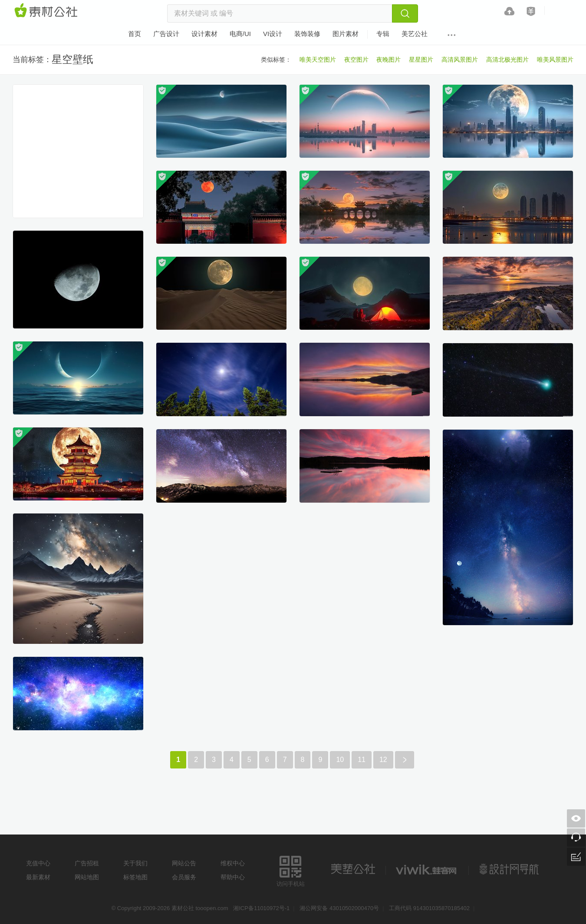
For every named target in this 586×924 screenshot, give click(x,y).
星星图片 (421, 60)
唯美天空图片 (318, 60)
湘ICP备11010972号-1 (261, 908)
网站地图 (87, 877)
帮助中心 (233, 877)
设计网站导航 (510, 869)
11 (362, 760)
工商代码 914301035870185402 (429, 908)
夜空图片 (356, 60)
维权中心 (233, 863)
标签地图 (135, 877)
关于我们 (135, 863)
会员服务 (184, 877)
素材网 (47, 11)
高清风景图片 (460, 60)
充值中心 (38, 863)
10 (340, 760)
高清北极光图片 (507, 60)
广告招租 (87, 863)
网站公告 (184, 863)
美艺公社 (353, 869)
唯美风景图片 (555, 60)
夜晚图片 (388, 60)
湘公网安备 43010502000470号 (339, 908)
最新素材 (38, 877)
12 (383, 760)
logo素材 (427, 869)
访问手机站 (291, 870)
